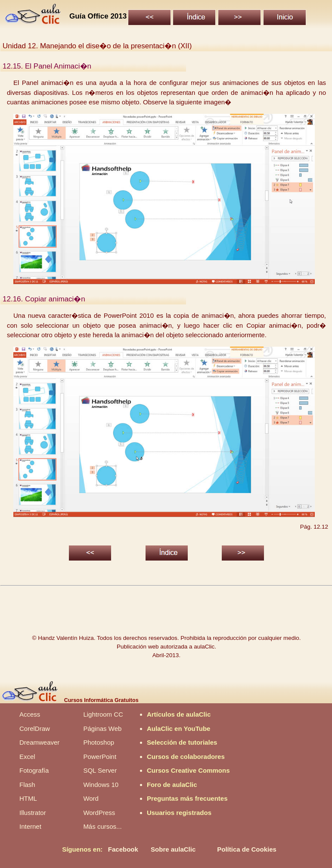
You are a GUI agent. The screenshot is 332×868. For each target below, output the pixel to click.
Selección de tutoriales (182, 742)
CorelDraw (35, 729)
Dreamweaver (39, 742)
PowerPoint (100, 757)
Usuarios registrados (179, 813)
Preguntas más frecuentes (187, 798)
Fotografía (34, 770)
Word (91, 798)
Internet (30, 826)
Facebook (123, 849)
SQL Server (100, 770)
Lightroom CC (103, 714)
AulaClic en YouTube (179, 729)
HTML (28, 798)
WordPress (99, 813)
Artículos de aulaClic (179, 714)
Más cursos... (102, 826)
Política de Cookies (247, 849)
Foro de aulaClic (172, 785)
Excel (27, 757)
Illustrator (33, 813)
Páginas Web (102, 729)
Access (30, 714)
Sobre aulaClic (173, 849)
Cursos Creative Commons (188, 770)
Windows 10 (101, 785)
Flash (27, 785)
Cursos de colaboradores (186, 757)
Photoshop (99, 742)
